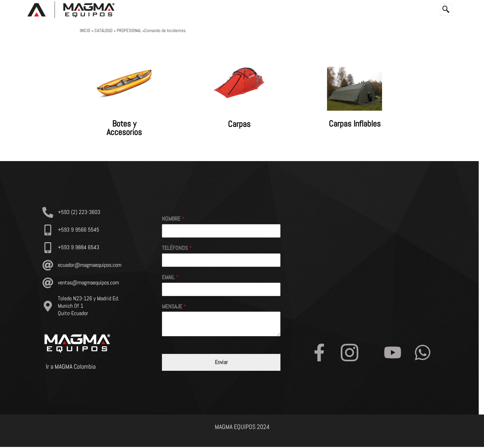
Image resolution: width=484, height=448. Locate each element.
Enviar (221, 363)
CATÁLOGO (104, 30)
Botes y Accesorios (124, 128)
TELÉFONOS (177, 248)
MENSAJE (174, 307)
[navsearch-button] (446, 10)
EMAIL (170, 277)
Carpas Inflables (355, 124)
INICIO (86, 30)
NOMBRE (173, 219)
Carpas (239, 124)
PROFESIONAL (129, 30)
